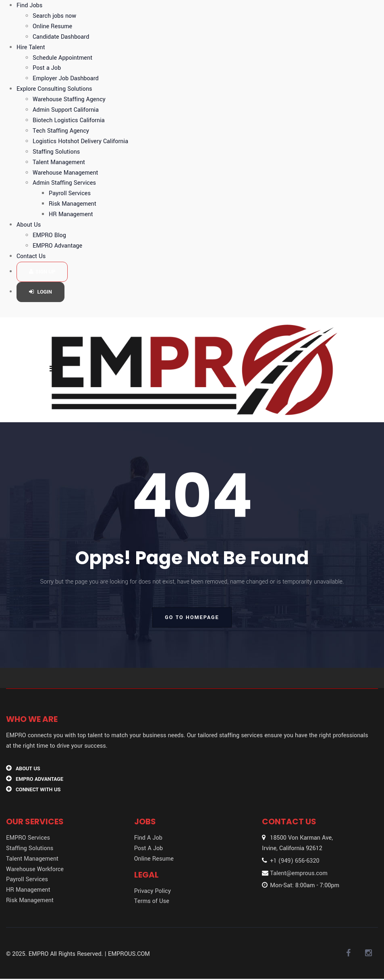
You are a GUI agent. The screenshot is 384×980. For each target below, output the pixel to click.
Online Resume (52, 26)
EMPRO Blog (49, 235)
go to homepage (192, 617)
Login (40, 292)
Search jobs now (54, 16)
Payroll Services (70, 193)
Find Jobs (29, 5)
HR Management (71, 214)
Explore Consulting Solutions (54, 89)
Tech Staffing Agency (61, 131)
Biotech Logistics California (69, 120)
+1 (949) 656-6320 (295, 861)
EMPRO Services (28, 838)
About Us (29, 225)
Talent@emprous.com (299, 873)
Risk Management (73, 204)
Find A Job (148, 838)
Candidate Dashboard (61, 37)
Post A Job (149, 848)
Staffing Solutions (56, 152)
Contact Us (31, 256)
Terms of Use (152, 901)
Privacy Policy (153, 891)
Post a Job (47, 68)
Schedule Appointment (62, 58)
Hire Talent (31, 47)
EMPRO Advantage (57, 246)
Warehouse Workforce (35, 869)
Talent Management (59, 162)
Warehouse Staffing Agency (69, 99)
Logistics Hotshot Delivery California (80, 141)
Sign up (42, 272)
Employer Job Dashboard (66, 78)
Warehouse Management (65, 173)
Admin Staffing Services (64, 183)
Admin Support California (66, 110)
